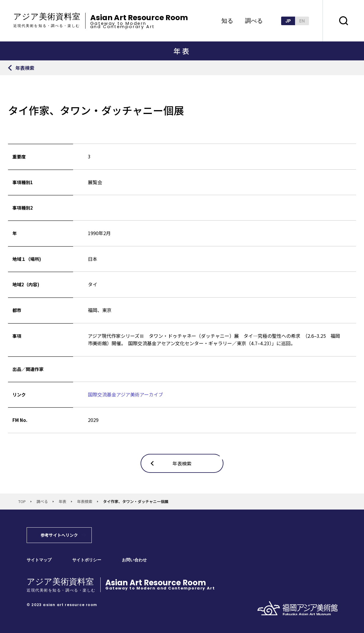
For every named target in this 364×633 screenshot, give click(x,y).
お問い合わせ (134, 560)
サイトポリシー (87, 560)
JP (288, 21)
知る (227, 21)
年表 (62, 501)
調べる (254, 21)
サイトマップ (39, 560)
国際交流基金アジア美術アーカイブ (125, 394)
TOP (22, 501)
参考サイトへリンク (59, 535)
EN (302, 21)
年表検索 (85, 501)
